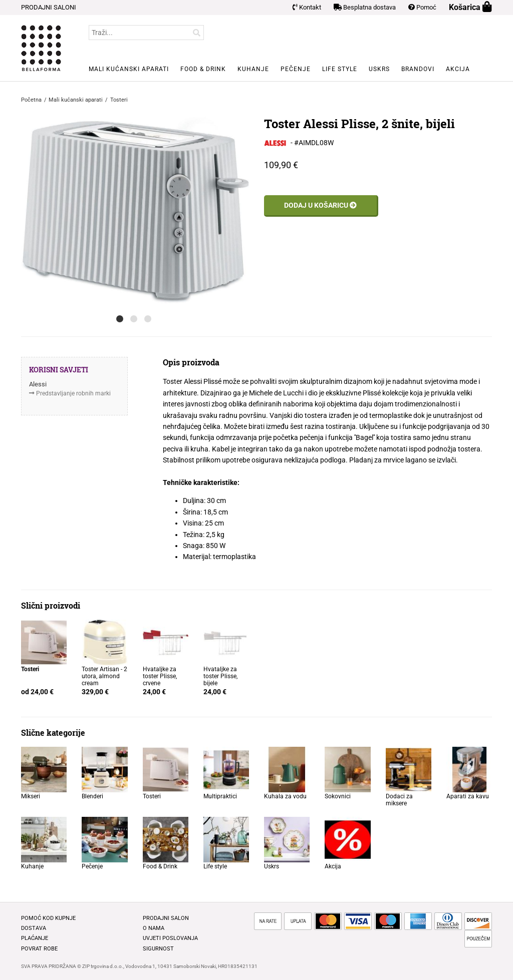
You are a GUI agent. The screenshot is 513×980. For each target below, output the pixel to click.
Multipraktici (220, 796)
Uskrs (379, 69)
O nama (154, 928)
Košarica (470, 7)
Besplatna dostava (365, 7)
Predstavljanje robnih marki (73, 393)
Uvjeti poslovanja (170, 938)
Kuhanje (253, 69)
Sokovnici (338, 796)
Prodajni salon (166, 918)
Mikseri (31, 796)
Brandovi (418, 69)
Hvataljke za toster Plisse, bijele (220, 676)
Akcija (458, 69)
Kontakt (307, 7)
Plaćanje (35, 938)
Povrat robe (39, 949)
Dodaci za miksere (399, 800)
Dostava (34, 928)
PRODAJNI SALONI (49, 7)
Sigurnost (158, 949)
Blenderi (92, 796)
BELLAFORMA (41, 48)
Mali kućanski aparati (129, 69)
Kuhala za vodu (285, 796)
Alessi (38, 384)
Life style (340, 69)
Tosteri (152, 796)
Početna (31, 100)
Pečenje (296, 69)
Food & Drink (203, 69)
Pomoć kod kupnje (48, 918)
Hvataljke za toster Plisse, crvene (160, 676)
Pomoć (422, 7)
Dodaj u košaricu (320, 205)
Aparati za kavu (468, 796)
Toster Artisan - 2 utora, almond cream (104, 676)
